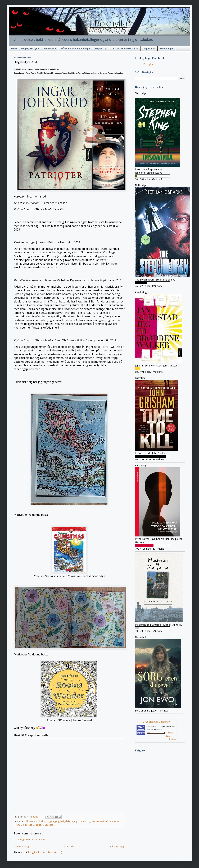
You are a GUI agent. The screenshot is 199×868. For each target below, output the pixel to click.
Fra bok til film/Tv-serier (125, 49)
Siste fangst (166, 49)
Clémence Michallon (35, 821)
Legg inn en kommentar (32, 839)
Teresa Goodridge (34, 825)
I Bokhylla (147, 64)
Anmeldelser (50, 49)
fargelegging (53, 821)
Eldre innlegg (117, 846)
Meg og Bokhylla (30, 49)
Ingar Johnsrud (82, 821)
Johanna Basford (99, 821)
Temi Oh (20, 825)
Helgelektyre (101, 49)
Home (14, 49)
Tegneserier (149, 49)
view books (172, 739)
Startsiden (70, 846)
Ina (148, 727)
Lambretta (114, 821)
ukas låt (49, 825)
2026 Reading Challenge (156, 722)
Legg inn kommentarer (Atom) (45, 852)
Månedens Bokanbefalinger (76, 49)
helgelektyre (67, 821)
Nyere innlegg (22, 846)
